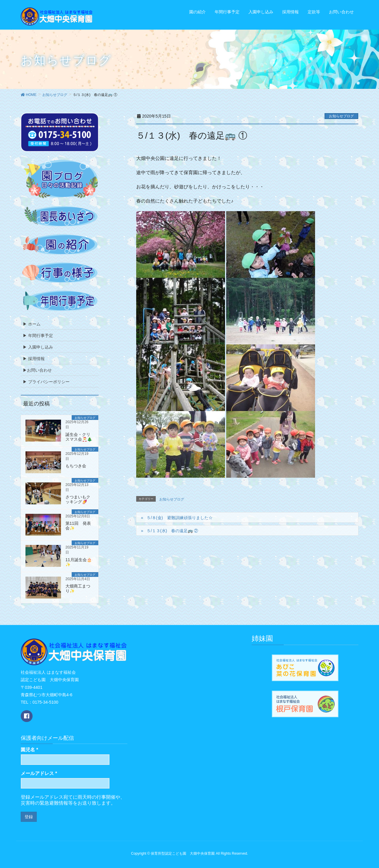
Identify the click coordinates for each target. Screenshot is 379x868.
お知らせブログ (341, 116)
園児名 (29, 750)
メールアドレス (39, 773)
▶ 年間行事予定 (38, 336)
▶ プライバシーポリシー (46, 382)
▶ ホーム (32, 324)
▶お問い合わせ (37, 370)
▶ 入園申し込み (38, 347)
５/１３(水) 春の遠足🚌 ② (172, 531)
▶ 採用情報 (34, 359)
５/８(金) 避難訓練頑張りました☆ (180, 518)
